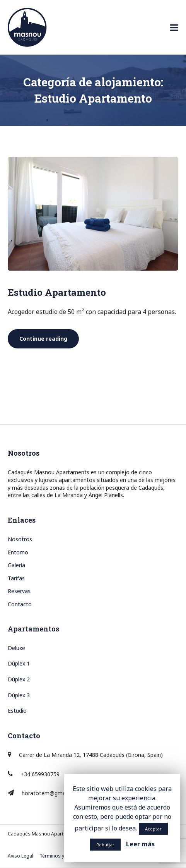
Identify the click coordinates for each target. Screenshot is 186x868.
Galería (16, 565)
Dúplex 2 (19, 679)
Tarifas (16, 578)
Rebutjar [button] (105, 845)
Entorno (18, 552)
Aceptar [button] (153, 829)
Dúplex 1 (19, 663)
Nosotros (20, 539)
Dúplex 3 (19, 695)
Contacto (20, 604)
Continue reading (49, 339)
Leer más (140, 844)
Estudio (17, 711)
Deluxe (16, 648)
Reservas (19, 591)
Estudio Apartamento (57, 292)
